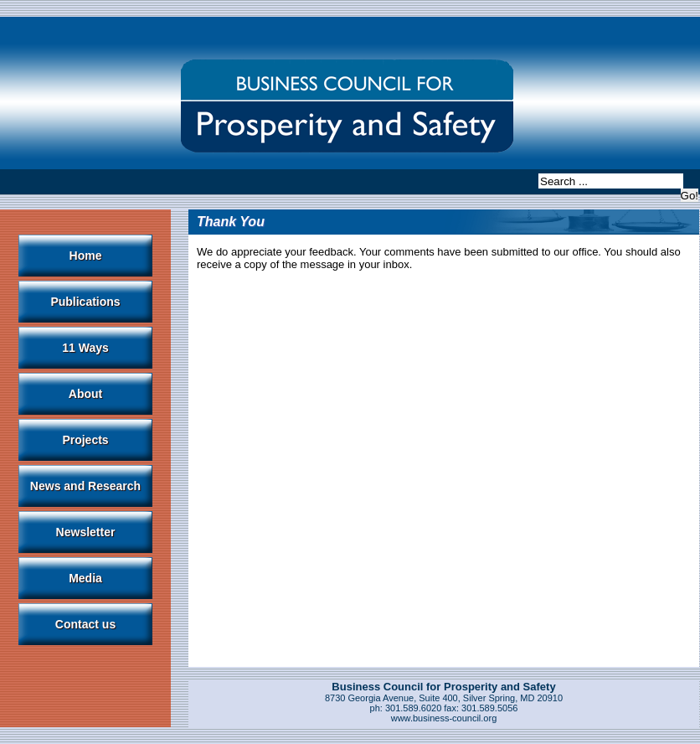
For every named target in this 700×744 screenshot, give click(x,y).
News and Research (85, 486)
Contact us (85, 624)
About (85, 394)
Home (86, 256)
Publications (85, 302)
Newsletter (86, 532)
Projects (85, 440)
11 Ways (85, 348)
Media (85, 578)
